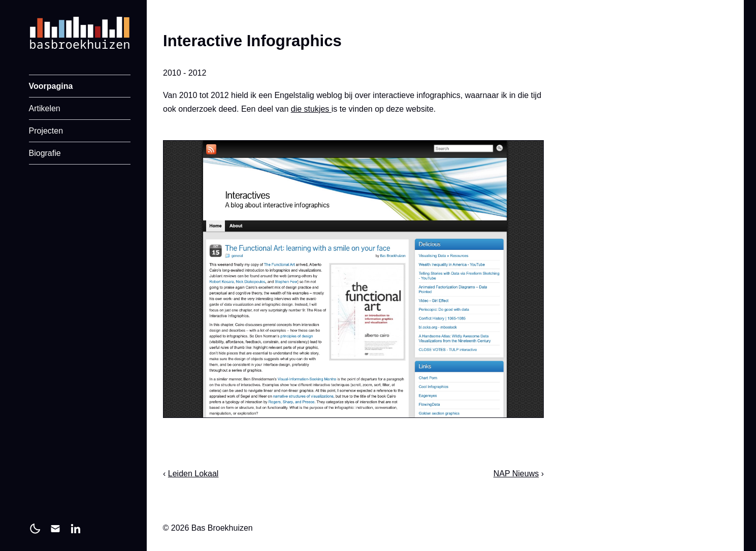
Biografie (45, 153)
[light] (35, 529)
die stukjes (311, 109)
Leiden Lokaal (193, 474)
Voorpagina (51, 86)
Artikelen (45, 108)
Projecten (46, 131)
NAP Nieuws (516, 474)
